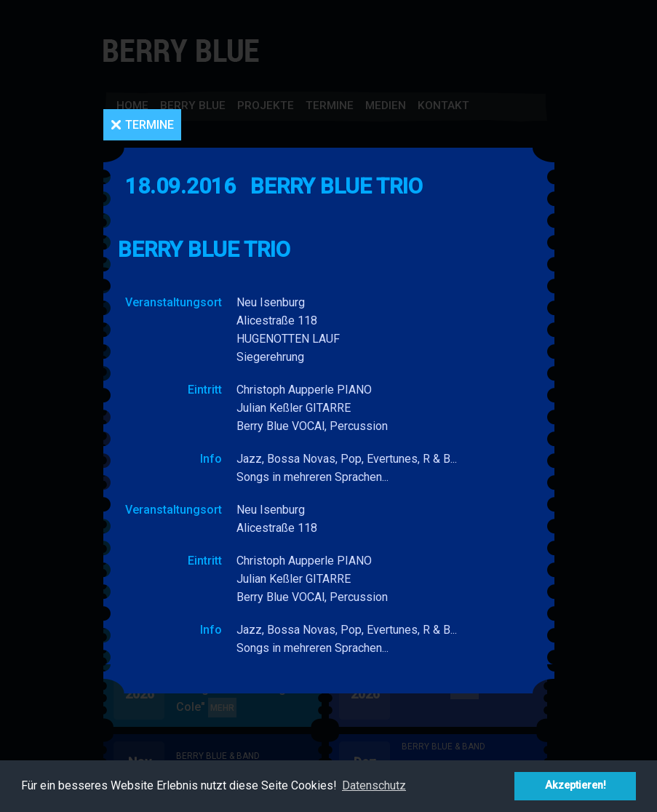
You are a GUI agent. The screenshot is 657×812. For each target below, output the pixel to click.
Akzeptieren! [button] (576, 785)
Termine (150, 125)
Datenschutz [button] (374, 785)
